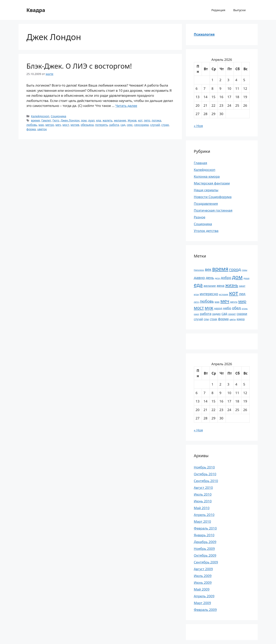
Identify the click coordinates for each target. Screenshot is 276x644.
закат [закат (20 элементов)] (242, 286)
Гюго (56, 120)
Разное (200, 217)
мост (66, 125)
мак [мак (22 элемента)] (217, 302)
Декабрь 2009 (205, 542)
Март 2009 (202, 603)
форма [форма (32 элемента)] (223, 319)
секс (130, 125)
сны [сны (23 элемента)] (206, 319)
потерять (102, 125)
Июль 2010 (203, 494)
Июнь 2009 (203, 582)
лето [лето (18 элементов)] (196, 302)
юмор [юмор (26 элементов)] (241, 319)
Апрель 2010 (204, 515)
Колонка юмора (207, 176)
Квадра (36, 10)
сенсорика (142, 125)
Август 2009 (203, 569)
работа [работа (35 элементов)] (206, 314)
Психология (204, 34)
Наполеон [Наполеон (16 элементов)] (199, 270)
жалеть (108, 120)
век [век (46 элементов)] (208, 269)
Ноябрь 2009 (204, 549)
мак (41, 125)
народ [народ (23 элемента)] (218, 308)
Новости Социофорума (213, 197)
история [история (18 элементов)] (224, 294)
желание (120, 120)
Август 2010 (203, 488)
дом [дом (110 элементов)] (237, 277)
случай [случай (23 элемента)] (198, 319)
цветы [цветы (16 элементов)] (233, 319)
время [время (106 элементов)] (220, 269)
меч (58, 125)
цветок (42, 129)
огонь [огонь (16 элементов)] (245, 309)
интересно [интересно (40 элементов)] (209, 294)
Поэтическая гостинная (213, 210)
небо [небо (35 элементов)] (227, 308)
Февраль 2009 (205, 610)
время (35, 120)
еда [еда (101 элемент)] (198, 285)
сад (123, 125)
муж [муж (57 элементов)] (209, 308)
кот (140, 120)
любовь (32, 125)
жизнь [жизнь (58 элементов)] (232, 285)
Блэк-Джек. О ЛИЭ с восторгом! (79, 66)
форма (31, 129)
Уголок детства (206, 231)
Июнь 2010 (203, 501)
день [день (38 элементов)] (210, 278)
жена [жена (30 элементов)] (221, 286)
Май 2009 (202, 589)
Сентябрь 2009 (206, 562)
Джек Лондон (70, 120)
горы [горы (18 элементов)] (245, 270)
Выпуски (239, 10)
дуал (91, 120)
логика (156, 120)
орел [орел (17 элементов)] (196, 314)
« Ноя (198, 126)
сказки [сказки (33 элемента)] (242, 314)
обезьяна (87, 125)
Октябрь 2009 (205, 555)
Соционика (58, 116)
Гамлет (46, 120)
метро (50, 125)
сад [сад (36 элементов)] (224, 314)
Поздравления (206, 204)
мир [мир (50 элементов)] (242, 301)
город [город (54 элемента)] (235, 269)
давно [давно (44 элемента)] (199, 278)
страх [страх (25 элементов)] (213, 319)
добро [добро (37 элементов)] (226, 278)
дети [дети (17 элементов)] (217, 278)
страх (165, 125)
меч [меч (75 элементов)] (225, 301)
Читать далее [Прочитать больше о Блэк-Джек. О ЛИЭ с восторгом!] (126, 106)
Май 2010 (202, 508)
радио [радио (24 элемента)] (216, 314)
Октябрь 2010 (205, 474)
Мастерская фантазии (212, 183)
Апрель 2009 (204, 596)
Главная (201, 163)
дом (84, 120)
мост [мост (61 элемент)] (199, 308)
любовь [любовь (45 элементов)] (207, 301)
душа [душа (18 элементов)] (247, 278)
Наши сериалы (206, 190)
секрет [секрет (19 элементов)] (232, 314)
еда (99, 120)
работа (114, 125)
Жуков (132, 120)
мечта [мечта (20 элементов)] (234, 302)
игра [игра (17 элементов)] (196, 294)
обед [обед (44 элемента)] (236, 308)
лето (147, 120)
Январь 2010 (204, 535)
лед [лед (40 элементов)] (242, 294)
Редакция (218, 10)
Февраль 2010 (205, 528)
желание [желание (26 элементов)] (210, 286)
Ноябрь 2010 (204, 467)
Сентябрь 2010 (206, 481)
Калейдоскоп (40, 116)
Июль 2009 (203, 576)
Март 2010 (202, 521)
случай (155, 125)
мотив (75, 125)
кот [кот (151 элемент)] (234, 293)
